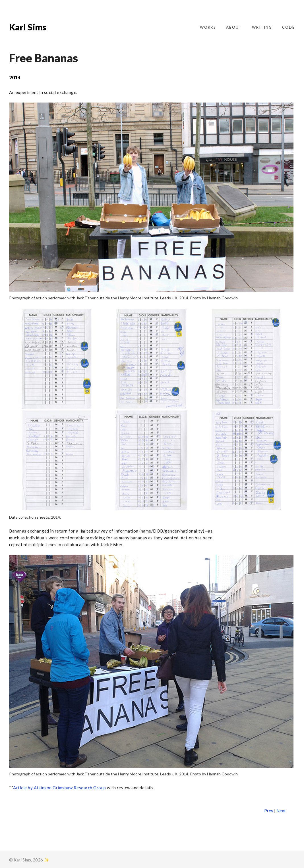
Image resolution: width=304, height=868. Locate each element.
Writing (262, 27)
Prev (269, 811)
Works (208, 27)
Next (281, 811)
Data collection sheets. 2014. (35, 517)
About (234, 27)
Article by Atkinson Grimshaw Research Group (60, 788)
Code (289, 27)
